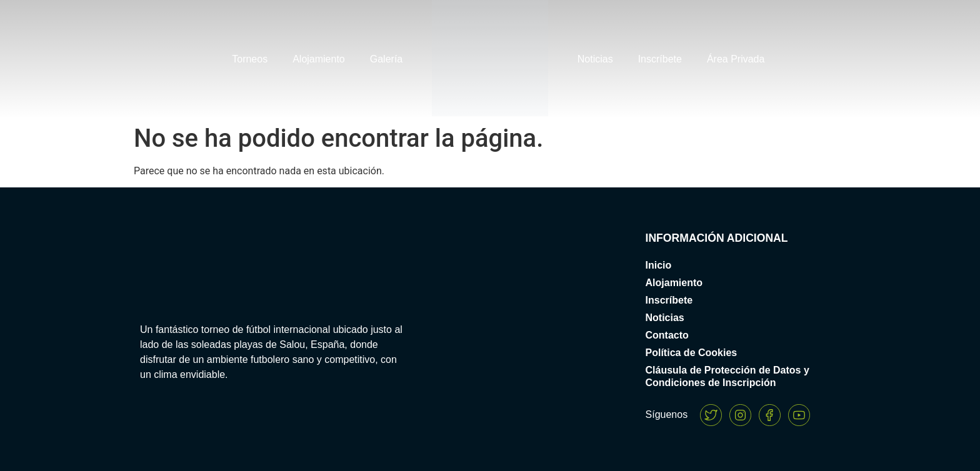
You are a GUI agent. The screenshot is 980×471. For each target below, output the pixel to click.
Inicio (659, 265)
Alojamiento (319, 59)
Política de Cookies (692, 353)
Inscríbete (660, 59)
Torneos (250, 59)
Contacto (667, 335)
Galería (386, 59)
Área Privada (736, 59)
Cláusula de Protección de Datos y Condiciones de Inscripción (727, 376)
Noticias (595, 59)
